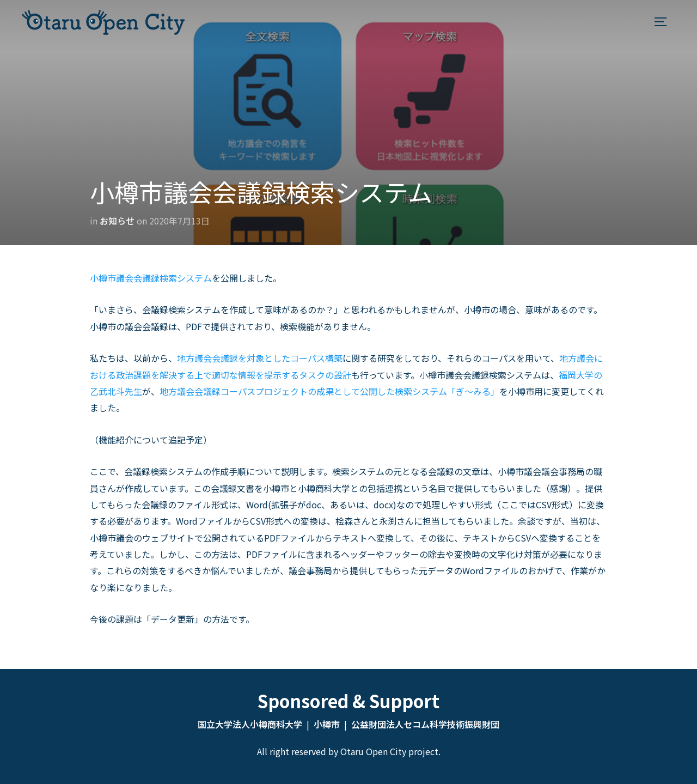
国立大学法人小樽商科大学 (250, 724)
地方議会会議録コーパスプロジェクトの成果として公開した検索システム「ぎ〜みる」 (329, 391)
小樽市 (327, 724)
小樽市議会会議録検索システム (151, 278)
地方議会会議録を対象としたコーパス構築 (260, 358)
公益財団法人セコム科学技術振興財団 (425, 724)
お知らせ (117, 221)
